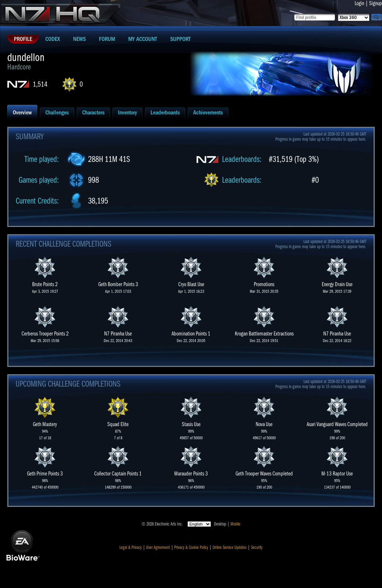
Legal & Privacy (131, 547)
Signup (376, 3)
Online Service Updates (230, 547)
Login (359, 3)
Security (257, 547)
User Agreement (158, 547)
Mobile (235, 524)
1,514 (40, 84)
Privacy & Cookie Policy (191, 547)
